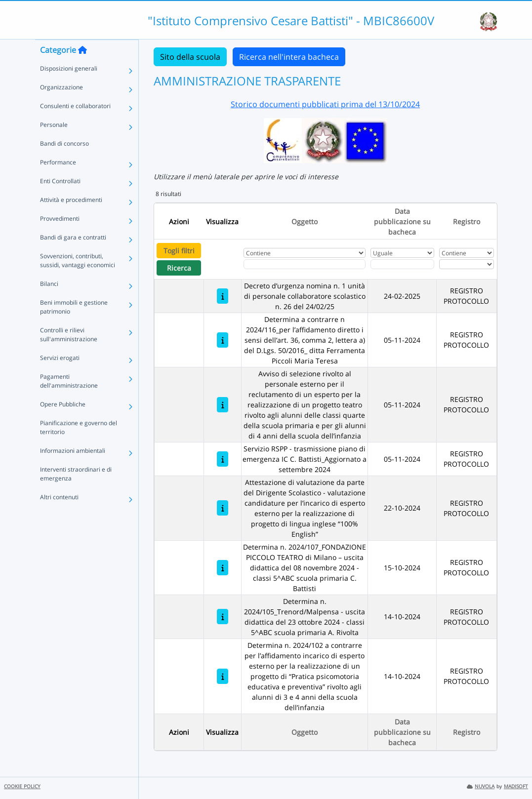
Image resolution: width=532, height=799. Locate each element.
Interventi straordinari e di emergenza (76, 494)
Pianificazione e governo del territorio (79, 447)
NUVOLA (481, 786)
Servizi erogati (60, 378)
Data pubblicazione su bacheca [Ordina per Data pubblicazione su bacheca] (402, 221)
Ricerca (179, 268)
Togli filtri (179, 251)
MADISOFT (516, 786)
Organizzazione (61, 107)
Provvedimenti (60, 238)
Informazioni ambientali (73, 470)
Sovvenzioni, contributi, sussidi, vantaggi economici (78, 280)
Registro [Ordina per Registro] (467, 221)
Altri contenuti (59, 517)
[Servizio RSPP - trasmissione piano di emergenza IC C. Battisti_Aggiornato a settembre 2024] (223, 459)
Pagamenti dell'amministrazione (69, 401)
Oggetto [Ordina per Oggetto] (305, 221)
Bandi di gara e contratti (73, 257)
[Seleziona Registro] (467, 264)
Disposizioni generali (69, 88)
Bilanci (49, 303)
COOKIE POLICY (22, 786)
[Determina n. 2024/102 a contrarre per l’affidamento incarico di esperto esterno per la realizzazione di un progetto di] (223, 676)
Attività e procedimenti (71, 220)
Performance (58, 182)
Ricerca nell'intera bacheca (289, 57)
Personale (54, 144)
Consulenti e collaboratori (75, 126)
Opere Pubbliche (63, 424)
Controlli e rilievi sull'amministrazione (69, 354)
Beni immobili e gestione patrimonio (74, 327)
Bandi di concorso (64, 163)
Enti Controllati (60, 201)
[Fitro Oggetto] (305, 264)
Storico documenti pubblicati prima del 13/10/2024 (325, 104)
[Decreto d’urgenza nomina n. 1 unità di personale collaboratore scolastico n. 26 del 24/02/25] (223, 296)
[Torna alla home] (82, 70)
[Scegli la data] (403, 264)
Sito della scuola (190, 57)
